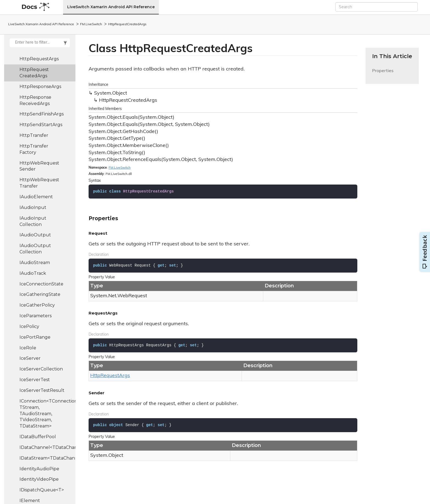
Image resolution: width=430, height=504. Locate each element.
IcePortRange (35, 337)
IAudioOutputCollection (35, 249)
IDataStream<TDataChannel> (47, 458)
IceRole (28, 348)
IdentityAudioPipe (39, 469)
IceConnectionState (41, 284)
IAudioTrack (33, 273)
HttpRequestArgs (39, 59)
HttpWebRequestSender (39, 166)
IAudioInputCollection (33, 221)
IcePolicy (29, 326)
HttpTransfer (34, 135)
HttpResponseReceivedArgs (35, 100)
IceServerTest (35, 380)
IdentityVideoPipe (39, 479)
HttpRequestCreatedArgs (127, 24)
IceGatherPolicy (37, 305)
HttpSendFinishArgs (42, 114)
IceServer (30, 358)
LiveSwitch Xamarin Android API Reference (111, 7)
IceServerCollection (41, 369)
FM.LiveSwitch (91, 24)
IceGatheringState (40, 294)
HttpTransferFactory (34, 149)
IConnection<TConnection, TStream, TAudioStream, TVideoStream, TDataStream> (47, 414)
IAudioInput (33, 207)
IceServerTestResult (42, 390)
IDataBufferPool (38, 437)
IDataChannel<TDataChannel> (47, 447)
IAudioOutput (35, 235)
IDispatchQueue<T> (42, 490)
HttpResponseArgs (40, 87)
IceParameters (36, 316)
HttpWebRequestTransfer (39, 183)
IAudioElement (36, 197)
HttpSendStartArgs (41, 125)
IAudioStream (35, 263)
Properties (383, 74)
